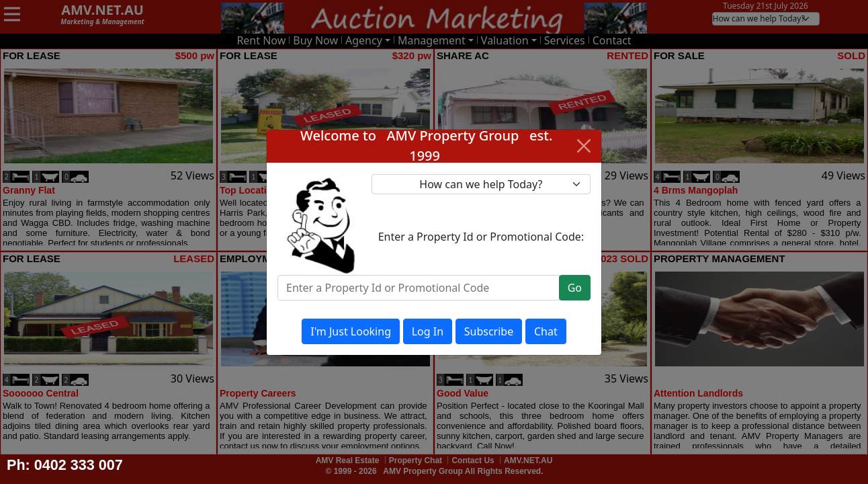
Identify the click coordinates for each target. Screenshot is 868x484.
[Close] (584, 146)
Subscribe (489, 331)
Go (575, 288)
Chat (546, 331)
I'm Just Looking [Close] (351, 331)
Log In (428, 331)
